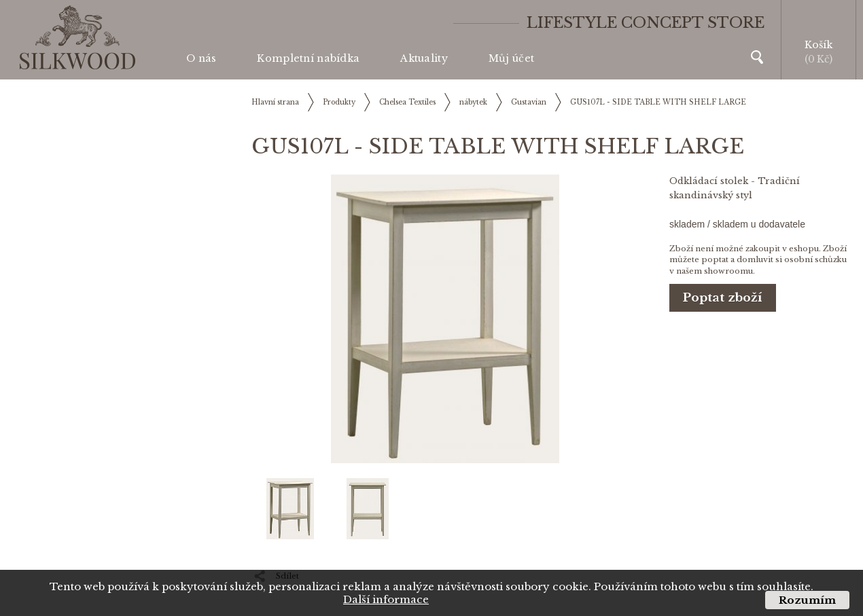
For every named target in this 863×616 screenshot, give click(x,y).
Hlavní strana (275, 102)
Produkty (339, 102)
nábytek (473, 102)
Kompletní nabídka (308, 58)
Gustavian (529, 102)
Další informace (386, 599)
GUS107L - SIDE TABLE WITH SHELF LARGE (658, 102)
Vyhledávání (757, 57)
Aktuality (424, 58)
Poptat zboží (723, 298)
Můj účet (511, 58)
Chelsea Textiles (407, 102)
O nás (201, 58)
